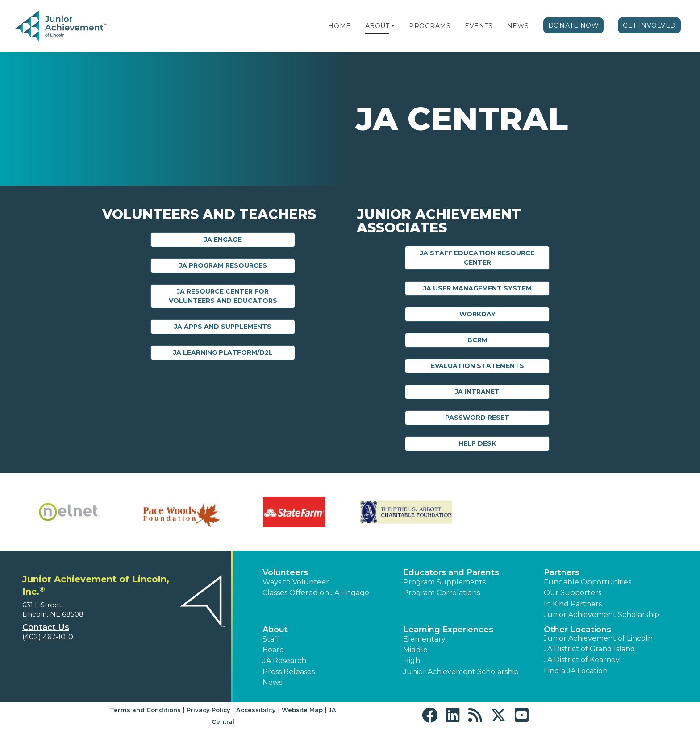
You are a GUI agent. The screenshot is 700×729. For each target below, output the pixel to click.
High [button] (412, 661)
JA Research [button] (284, 661)
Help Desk (477, 443)
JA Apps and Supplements (223, 327)
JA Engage (223, 240)
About (377, 26)
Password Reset (477, 418)
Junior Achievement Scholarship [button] (602, 615)
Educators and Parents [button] (451, 572)
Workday (477, 314)
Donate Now (574, 25)
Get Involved (649, 25)
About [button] (275, 630)
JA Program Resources (223, 265)
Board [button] (273, 650)
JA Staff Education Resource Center (477, 258)
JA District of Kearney (582, 660)
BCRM (477, 340)
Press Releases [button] (289, 672)
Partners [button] (562, 572)
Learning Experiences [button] (448, 630)
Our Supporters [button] (573, 593)
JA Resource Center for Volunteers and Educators (223, 296)
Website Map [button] (302, 710)
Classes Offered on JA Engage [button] (316, 593)
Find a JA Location (576, 671)
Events (479, 26)
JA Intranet (477, 392)
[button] (393, 26)
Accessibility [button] (256, 710)
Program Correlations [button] (442, 593)
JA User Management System (477, 288)
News (518, 26)
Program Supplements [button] (444, 582)
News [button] (272, 682)
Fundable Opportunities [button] (587, 582)
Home (339, 26)
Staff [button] (271, 639)
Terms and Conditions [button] (145, 710)
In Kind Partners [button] (573, 604)
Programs (430, 26)
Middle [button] (415, 650)
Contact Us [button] (46, 627)
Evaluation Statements (477, 366)
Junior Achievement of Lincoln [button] (598, 638)
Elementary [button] (424, 639)
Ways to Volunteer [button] (296, 582)
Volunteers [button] (285, 572)
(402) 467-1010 (48, 637)
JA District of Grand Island (590, 649)
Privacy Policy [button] (208, 710)
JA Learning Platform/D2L (223, 352)
